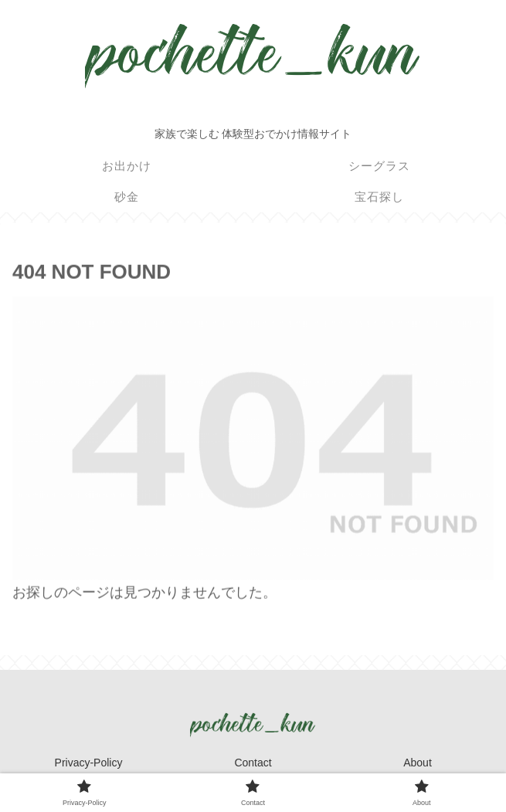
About (418, 763)
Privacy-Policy (89, 763)
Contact (253, 763)
